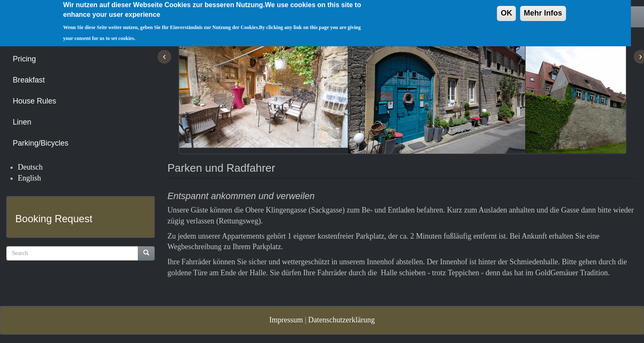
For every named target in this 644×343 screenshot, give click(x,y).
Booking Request (54, 219)
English (29, 178)
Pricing (24, 59)
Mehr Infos (543, 10)
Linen (22, 122)
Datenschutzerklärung (341, 320)
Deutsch (30, 167)
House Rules (34, 101)
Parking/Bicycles (40, 143)
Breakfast (29, 80)
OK (506, 10)
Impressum (286, 320)
